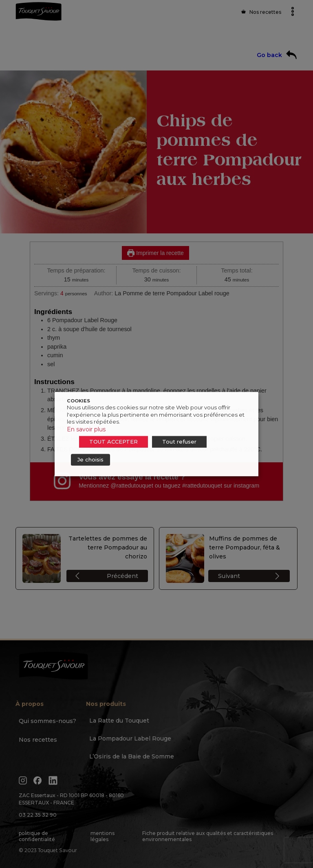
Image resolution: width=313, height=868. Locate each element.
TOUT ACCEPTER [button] (114, 442)
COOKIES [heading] (78, 401)
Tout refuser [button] (179, 442)
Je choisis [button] (90, 459)
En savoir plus (86, 429)
